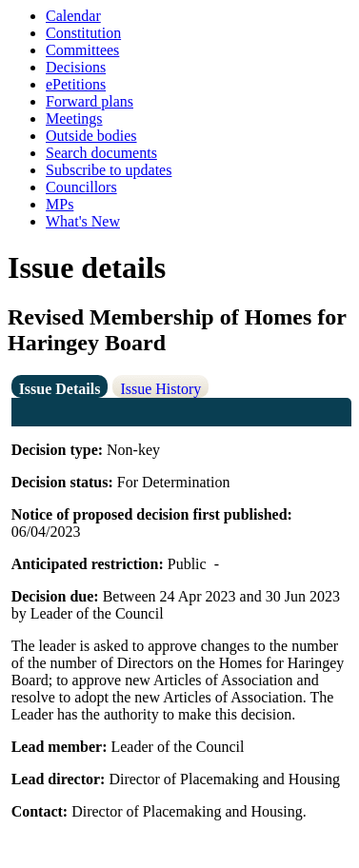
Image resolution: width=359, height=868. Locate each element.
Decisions (76, 67)
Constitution (83, 33)
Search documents (101, 153)
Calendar (73, 16)
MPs (60, 204)
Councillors (81, 187)
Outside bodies (91, 136)
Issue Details (60, 389)
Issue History (160, 389)
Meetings (74, 118)
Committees (82, 50)
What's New (83, 221)
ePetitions (76, 84)
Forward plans (90, 101)
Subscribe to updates (109, 170)
